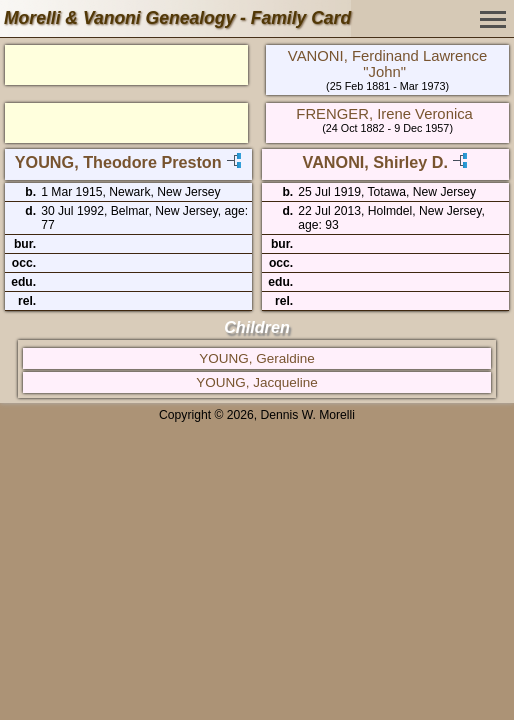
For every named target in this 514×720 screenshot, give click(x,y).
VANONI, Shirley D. (375, 162)
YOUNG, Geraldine (257, 358)
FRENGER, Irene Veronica (384, 114)
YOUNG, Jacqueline (257, 382)
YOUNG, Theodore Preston (118, 162)
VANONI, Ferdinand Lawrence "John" (387, 64)
